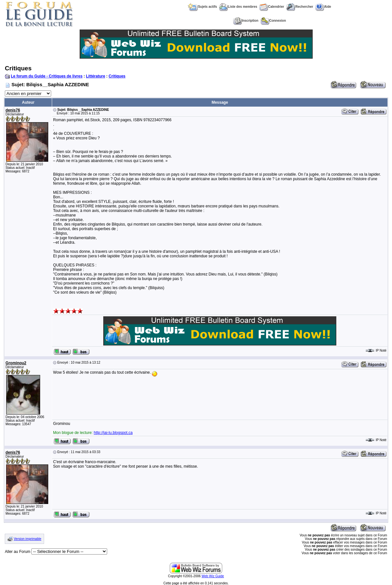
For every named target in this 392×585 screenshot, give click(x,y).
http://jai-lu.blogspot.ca (113, 433)
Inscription (246, 21)
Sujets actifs (202, 7)
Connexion (273, 21)
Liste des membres (238, 7)
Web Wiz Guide (213, 576)
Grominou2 (16, 363)
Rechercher (300, 7)
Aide (323, 7)
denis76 (13, 110)
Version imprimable (27, 539)
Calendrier (272, 7)
